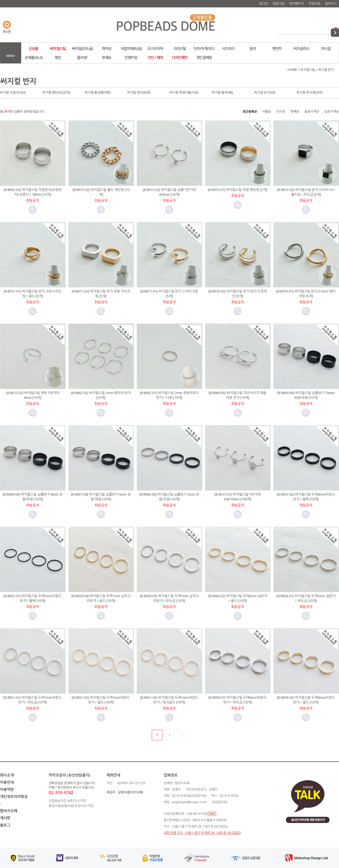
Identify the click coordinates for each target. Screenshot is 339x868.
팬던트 (277, 49)
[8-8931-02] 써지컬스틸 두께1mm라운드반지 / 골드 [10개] (101, 700)
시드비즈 (228, 49)
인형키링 (131, 58)
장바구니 (331, 4)
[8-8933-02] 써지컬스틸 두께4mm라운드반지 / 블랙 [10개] (306, 497)
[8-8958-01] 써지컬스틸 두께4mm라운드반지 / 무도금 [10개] (238, 700)
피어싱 (106, 49)
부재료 (106, 58)
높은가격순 (312, 111)
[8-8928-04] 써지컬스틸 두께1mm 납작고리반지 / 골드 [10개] (101, 598)
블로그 (5, 825)
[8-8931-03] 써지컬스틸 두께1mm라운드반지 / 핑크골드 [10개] (169, 700)
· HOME (291, 70)
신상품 (33, 49)
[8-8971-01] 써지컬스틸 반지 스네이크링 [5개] (169, 294)
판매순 (295, 111)
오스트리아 (155, 49)
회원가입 (279, 4)
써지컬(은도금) (82, 49)
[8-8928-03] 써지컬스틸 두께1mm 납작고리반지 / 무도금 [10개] (169, 598)
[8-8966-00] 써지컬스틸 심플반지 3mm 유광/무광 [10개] (169, 497)
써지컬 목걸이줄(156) (184, 92)
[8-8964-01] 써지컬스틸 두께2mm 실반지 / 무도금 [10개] (306, 598)
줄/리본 (82, 58)
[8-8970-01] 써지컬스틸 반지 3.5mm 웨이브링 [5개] (306, 294)
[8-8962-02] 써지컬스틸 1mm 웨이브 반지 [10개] (101, 395)
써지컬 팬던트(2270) (56, 92)
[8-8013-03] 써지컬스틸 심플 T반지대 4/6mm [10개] (169, 192)
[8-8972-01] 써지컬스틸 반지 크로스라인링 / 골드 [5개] (33, 294)
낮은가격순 (332, 111)
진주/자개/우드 (204, 49)
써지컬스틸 (58, 49)
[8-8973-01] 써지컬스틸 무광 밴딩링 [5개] (238, 190)
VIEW (212, 814)
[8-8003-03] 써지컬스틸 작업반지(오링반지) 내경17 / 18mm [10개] (33, 192)
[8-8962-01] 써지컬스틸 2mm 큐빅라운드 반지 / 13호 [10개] (169, 395)
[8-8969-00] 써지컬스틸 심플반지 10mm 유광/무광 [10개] (306, 395)
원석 (253, 49)
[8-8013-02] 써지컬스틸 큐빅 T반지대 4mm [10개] (33, 395)
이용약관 (7, 789)
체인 (58, 58)
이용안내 (7, 782)
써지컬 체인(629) (139, 92)
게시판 (5, 818)
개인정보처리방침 (14, 796)
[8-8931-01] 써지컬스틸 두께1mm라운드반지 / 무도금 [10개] (33, 700)
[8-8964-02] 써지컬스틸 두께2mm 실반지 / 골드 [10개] (238, 598)
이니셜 (326, 49)
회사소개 (7, 775)
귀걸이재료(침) (131, 49)
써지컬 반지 (326, 70)
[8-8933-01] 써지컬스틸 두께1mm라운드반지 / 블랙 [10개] (33, 598)
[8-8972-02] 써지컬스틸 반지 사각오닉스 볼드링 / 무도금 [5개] (306, 192)
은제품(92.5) (34, 58)
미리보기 (33, 210)
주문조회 (314, 4)
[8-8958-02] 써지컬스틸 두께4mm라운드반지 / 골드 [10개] (306, 700)
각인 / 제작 (155, 58)
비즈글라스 (301, 49)
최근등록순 (250, 111)
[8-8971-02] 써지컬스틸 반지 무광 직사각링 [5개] (101, 294)
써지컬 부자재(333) (309, 92)
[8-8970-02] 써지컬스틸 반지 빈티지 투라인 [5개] (238, 294)
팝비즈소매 (9, 811)
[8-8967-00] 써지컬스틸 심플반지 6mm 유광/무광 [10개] (101, 497)
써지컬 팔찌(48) (222, 92)
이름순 (267, 111)
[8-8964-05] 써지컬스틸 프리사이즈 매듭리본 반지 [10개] (238, 395)
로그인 (264, 4)
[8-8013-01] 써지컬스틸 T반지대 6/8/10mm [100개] (238, 497)
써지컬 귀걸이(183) (13, 92)
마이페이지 (296, 4)
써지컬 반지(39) (265, 92)
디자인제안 (180, 58)
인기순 (281, 111)
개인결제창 (204, 58)
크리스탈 (180, 49)
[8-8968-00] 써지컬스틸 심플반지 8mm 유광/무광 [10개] (33, 497)
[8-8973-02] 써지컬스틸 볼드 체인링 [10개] (101, 192)
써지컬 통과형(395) (98, 92)
